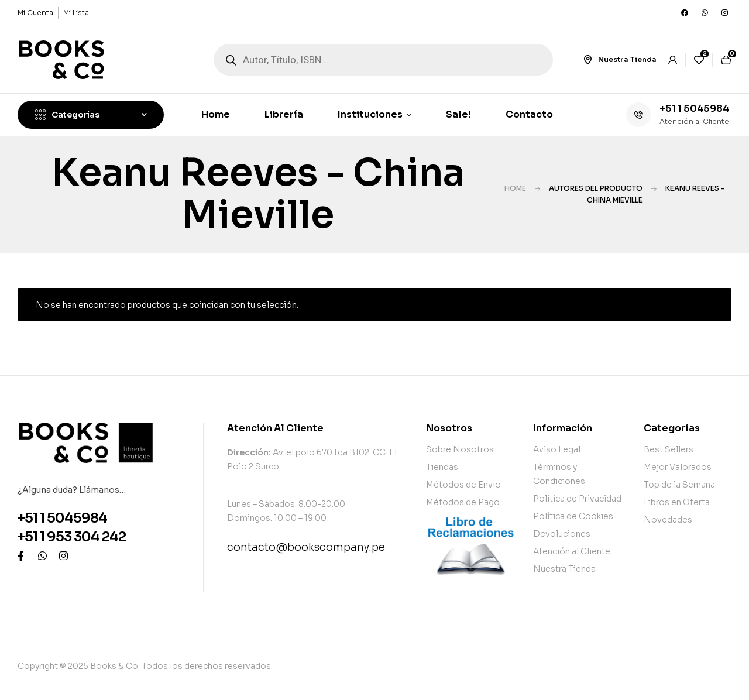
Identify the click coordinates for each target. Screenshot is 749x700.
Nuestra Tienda (627, 59)
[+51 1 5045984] (638, 115)
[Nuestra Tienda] (587, 60)
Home (515, 188)
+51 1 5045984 (694, 109)
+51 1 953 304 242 (72, 537)
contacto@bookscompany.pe (306, 547)
